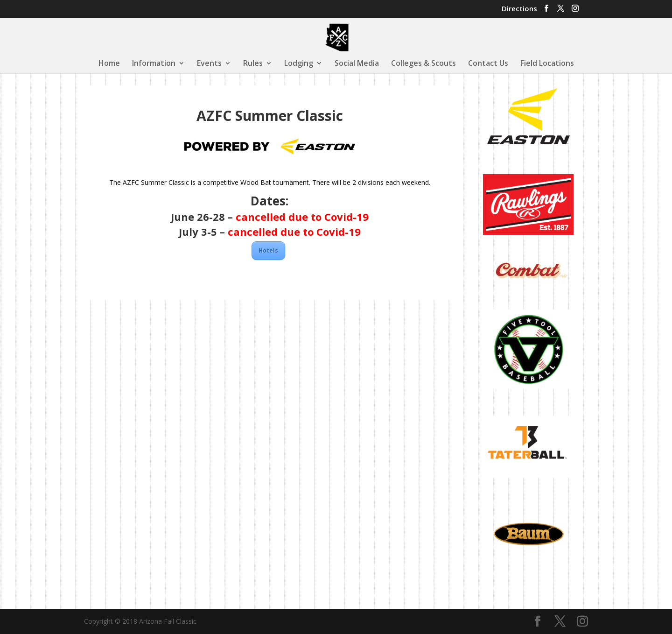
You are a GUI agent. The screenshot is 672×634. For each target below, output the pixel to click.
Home (109, 64)
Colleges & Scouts (423, 64)
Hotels (268, 250)
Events (209, 64)
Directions (519, 9)
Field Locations (547, 64)
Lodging (299, 64)
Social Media (357, 64)
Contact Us (488, 64)
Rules (253, 64)
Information (154, 64)
